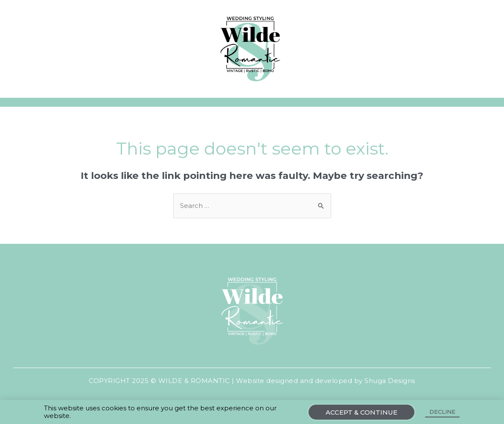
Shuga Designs (390, 381)
